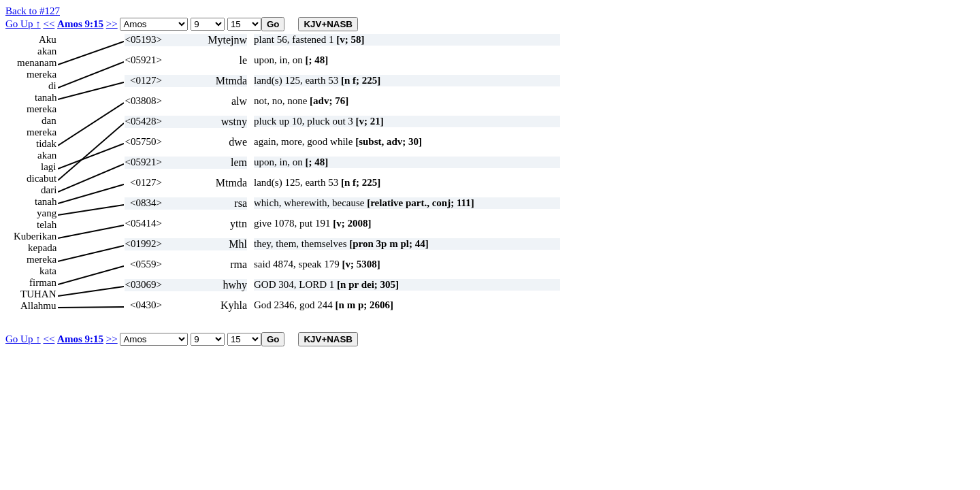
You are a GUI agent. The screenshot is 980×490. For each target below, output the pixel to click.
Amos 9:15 (80, 24)
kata (48, 271)
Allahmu (38, 306)
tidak (46, 144)
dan (49, 120)
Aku (48, 39)
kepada (42, 248)
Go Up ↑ (23, 24)
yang (47, 213)
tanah (46, 97)
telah (47, 225)
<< (49, 24)
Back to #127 (33, 11)
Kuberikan (35, 236)
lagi (49, 167)
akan (47, 51)
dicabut (42, 178)
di (52, 86)
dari (49, 190)
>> (112, 24)
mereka (42, 74)
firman (43, 282)
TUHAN (38, 294)
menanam (37, 63)
